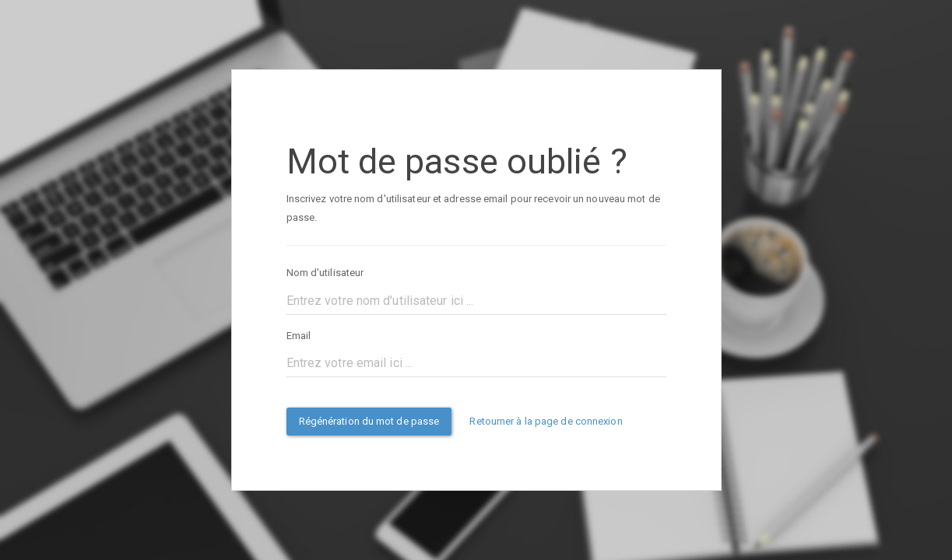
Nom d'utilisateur (325, 273)
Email (299, 336)
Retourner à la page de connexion (546, 421)
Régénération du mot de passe (369, 421)
